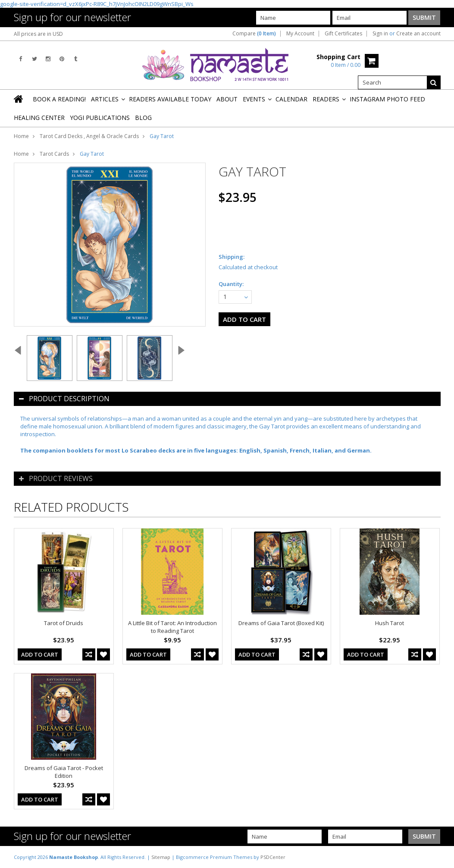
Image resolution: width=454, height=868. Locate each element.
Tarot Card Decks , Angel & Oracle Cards (89, 136)
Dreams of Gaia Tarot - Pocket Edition (64, 772)
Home (21, 136)
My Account (300, 34)
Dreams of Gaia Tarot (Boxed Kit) (281, 623)
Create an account (418, 34)
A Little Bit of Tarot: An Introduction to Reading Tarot (172, 627)
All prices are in (38, 34)
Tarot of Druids (64, 623)
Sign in (380, 34)
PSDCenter (273, 857)
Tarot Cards (54, 154)
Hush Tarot (390, 623)
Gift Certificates (343, 34)
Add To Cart (40, 654)
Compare (254, 34)
